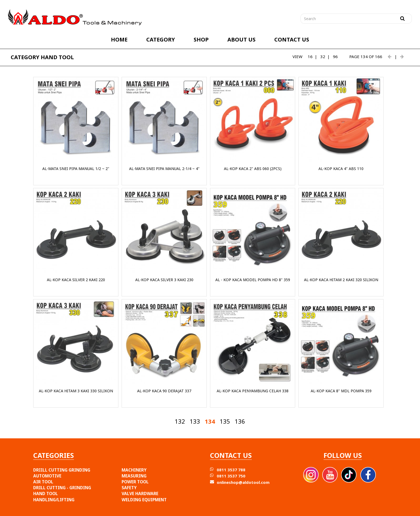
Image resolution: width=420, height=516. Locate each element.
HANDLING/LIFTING (54, 500)
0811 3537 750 (231, 476)
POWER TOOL (135, 482)
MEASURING (134, 476)
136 (240, 421)
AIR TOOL (43, 482)
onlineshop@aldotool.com (243, 482)
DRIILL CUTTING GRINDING (62, 470)
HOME (119, 39)
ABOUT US (241, 39)
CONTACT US (292, 39)
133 (195, 421)
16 (310, 57)
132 (180, 421)
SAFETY (129, 488)
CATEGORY (161, 39)
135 (225, 421)
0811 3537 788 (231, 470)
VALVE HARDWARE (140, 494)
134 (210, 421)
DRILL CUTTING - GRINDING (62, 488)
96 (335, 57)
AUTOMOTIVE (47, 476)
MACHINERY (134, 470)
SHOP (201, 39)
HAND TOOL (46, 494)
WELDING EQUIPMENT (144, 500)
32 (323, 57)
